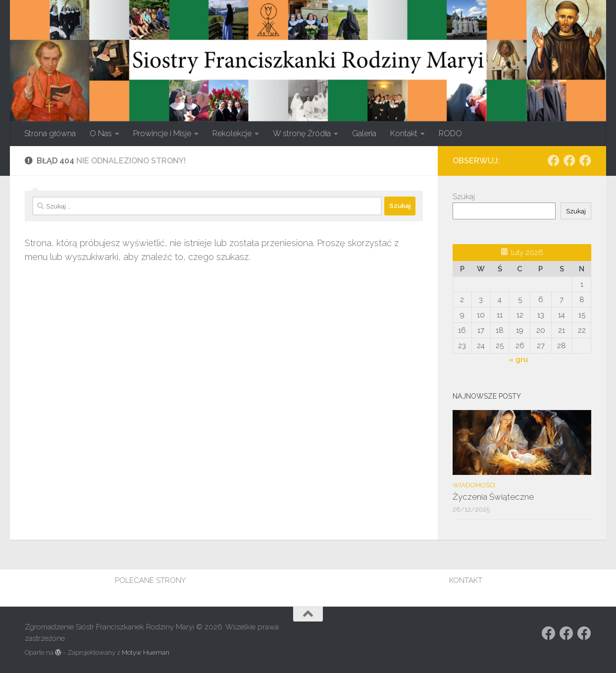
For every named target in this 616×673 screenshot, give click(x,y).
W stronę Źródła (302, 133)
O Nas (101, 133)
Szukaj (464, 197)
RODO (450, 133)
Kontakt (404, 133)
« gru (518, 360)
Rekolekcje (232, 133)
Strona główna (50, 133)
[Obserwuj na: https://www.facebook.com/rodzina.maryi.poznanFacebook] (569, 160)
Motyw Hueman (146, 652)
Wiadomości (474, 485)
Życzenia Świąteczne (493, 497)
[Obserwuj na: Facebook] (554, 160)
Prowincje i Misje (162, 133)
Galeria (364, 133)
